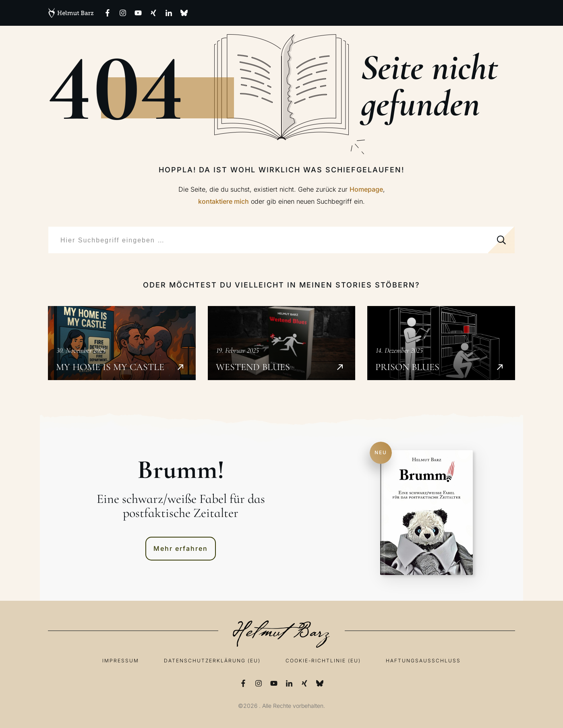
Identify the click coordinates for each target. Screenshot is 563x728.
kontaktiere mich (224, 201)
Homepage (366, 189)
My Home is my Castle (122, 343)
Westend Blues (282, 343)
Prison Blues (441, 343)
